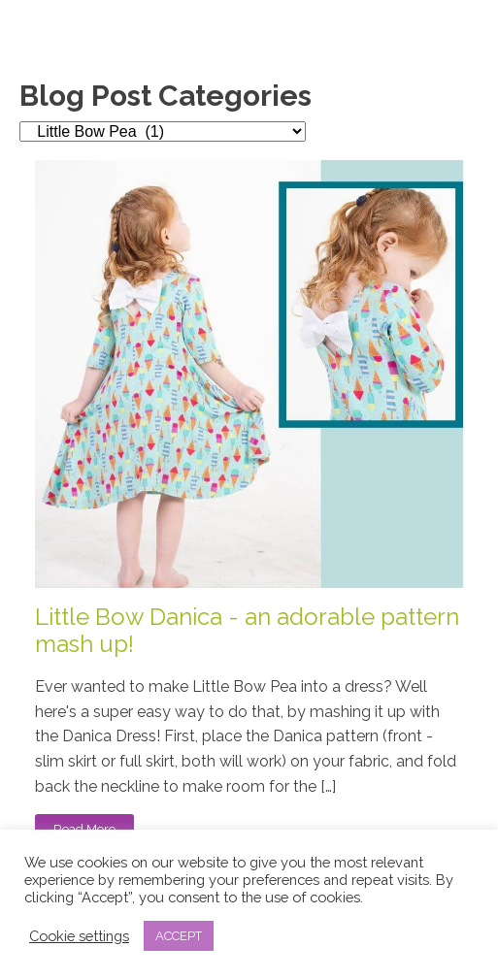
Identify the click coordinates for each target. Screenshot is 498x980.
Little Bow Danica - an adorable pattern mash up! (247, 631)
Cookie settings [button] (79, 936)
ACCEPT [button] (179, 936)
